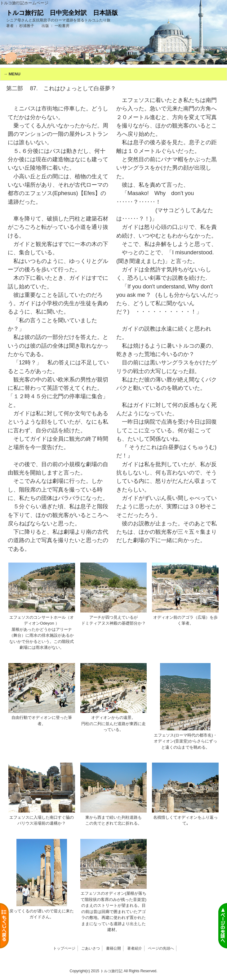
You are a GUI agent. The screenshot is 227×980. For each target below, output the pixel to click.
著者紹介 (135, 948)
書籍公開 (113, 948)
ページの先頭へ (161, 948)
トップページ (64, 948)
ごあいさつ (91, 948)
